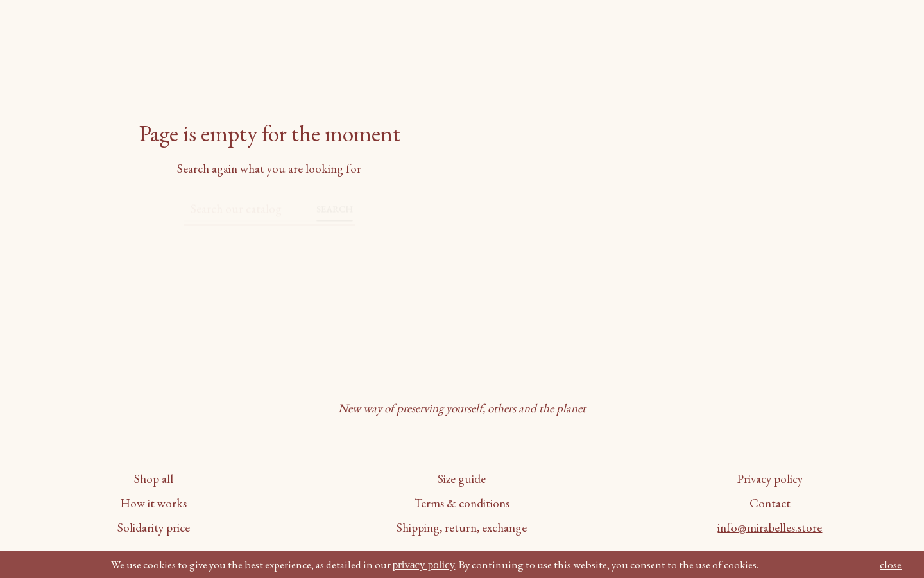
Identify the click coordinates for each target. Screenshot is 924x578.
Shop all (154, 479)
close (891, 565)
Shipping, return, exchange (462, 528)
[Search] (251, 204)
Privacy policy (770, 479)
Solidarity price (154, 528)
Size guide (462, 479)
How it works (154, 503)
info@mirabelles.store (770, 528)
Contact (770, 503)
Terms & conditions (462, 503)
